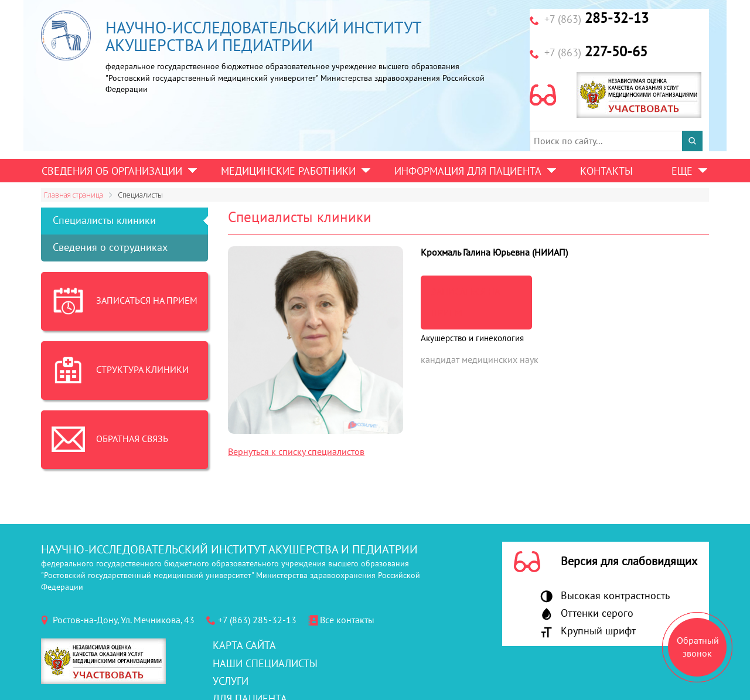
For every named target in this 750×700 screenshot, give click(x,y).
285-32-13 (596, 18)
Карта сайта (244, 646)
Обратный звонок (698, 647)
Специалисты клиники (104, 221)
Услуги (231, 682)
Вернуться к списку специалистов (296, 452)
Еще (682, 171)
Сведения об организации (112, 171)
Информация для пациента (468, 171)
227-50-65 (596, 52)
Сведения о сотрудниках (110, 248)
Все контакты (347, 620)
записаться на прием (466, 303)
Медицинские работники (288, 171)
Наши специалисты (265, 664)
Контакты (606, 171)
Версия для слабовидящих (629, 562)
